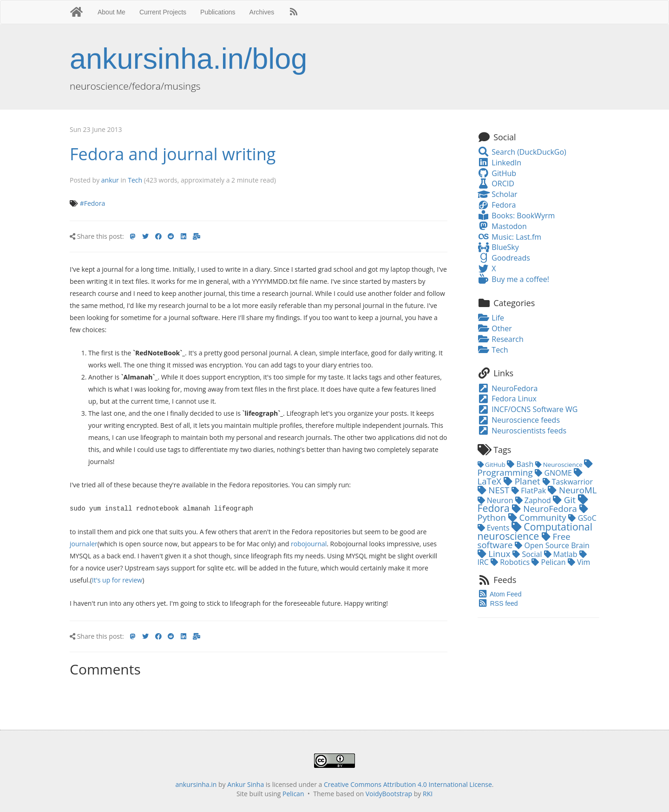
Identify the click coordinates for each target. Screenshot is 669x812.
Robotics (511, 562)
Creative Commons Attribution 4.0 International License (408, 784)
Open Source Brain (552, 545)
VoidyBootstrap (389, 793)
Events (495, 528)
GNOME (554, 473)
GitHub (497, 173)
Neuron (496, 500)
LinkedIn (499, 163)
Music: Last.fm (510, 237)
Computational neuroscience (535, 531)
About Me (111, 12)
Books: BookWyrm (516, 216)
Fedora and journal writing (173, 154)
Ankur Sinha (246, 784)
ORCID (496, 183)
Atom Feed (500, 594)
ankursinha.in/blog (188, 59)
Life (491, 318)
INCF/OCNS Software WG (528, 409)
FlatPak (530, 491)
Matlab (562, 554)
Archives (262, 12)
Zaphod (534, 500)
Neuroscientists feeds (522, 431)
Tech (135, 180)
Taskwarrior (568, 482)
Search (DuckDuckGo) (522, 152)
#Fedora (93, 203)
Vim (579, 562)
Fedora (497, 205)
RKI (428, 793)
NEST (495, 490)
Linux (495, 553)
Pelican (549, 562)
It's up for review (117, 580)
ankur (110, 180)
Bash (521, 464)
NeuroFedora (508, 388)
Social (528, 554)
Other (495, 328)
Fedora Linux (507, 399)
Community (538, 517)
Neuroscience (560, 465)
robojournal (309, 543)
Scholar (498, 194)
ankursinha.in (196, 784)
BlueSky (498, 247)
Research (501, 339)
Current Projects (163, 12)
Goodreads (504, 258)
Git (565, 500)
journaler (84, 543)
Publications (218, 12)
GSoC (582, 518)
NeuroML (572, 490)
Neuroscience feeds (519, 420)
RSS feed (498, 603)
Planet (523, 481)
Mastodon (502, 226)
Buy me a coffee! (513, 279)
